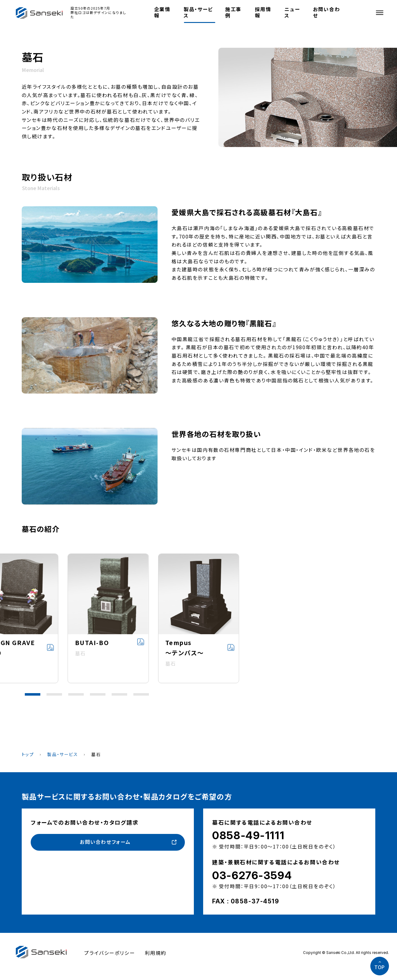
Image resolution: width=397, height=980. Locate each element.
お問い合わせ (326, 12)
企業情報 (162, 12)
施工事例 (233, 12)
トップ (28, 754)
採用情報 (263, 12)
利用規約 (156, 953)
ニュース (292, 12)
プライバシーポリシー (109, 953)
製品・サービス (198, 12)
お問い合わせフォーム (105, 842)
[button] (33, 694)
